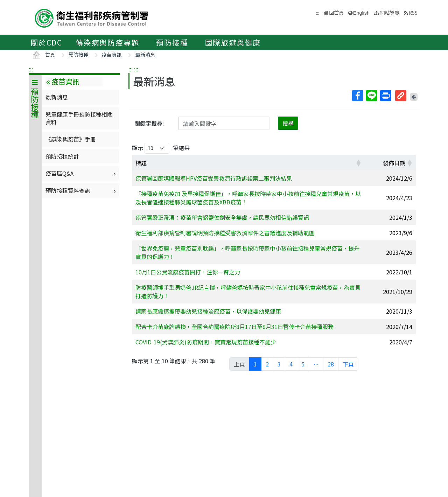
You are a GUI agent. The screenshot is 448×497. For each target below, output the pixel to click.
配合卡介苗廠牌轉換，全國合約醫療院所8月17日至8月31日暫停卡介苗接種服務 (234, 327)
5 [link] (303, 364)
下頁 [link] (348, 364)
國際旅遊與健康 (233, 42)
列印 (385, 96)
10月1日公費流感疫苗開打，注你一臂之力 (188, 272)
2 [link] (267, 364)
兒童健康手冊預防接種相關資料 (79, 118)
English (361, 13)
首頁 (50, 54)
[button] (358, 163)
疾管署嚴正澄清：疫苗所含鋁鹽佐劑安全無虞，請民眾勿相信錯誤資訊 (222, 217)
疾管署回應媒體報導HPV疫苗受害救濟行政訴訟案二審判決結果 (214, 178)
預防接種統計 (62, 156)
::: (31, 69)
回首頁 (336, 12)
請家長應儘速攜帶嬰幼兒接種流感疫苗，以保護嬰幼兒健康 (208, 311)
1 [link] (255, 364)
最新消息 (145, 54)
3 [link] (279, 364)
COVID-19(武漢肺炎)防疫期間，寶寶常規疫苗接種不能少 (206, 342)
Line (371, 96)
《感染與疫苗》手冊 (71, 139)
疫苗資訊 (112, 54)
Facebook (357, 96)
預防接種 (172, 42)
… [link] (316, 364)
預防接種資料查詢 (82, 190)
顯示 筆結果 (161, 148)
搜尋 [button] (288, 123)
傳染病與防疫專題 (107, 42)
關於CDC (46, 42)
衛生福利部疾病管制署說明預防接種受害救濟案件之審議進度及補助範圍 (225, 233)
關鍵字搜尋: (149, 123)
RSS (413, 12)
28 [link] (331, 364)
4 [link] (291, 364)
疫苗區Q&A (82, 173)
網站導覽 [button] (390, 12)
